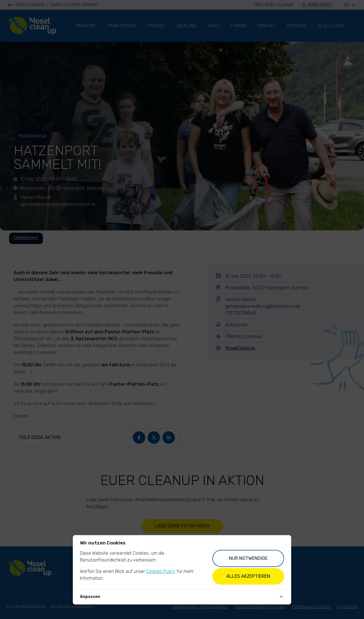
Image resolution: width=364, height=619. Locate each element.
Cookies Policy (161, 571)
